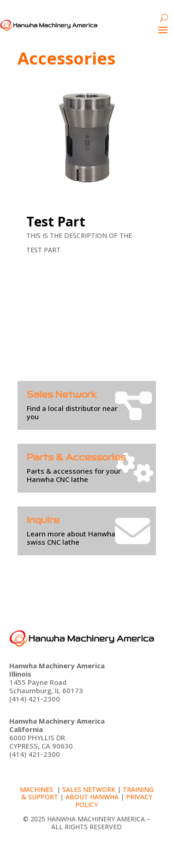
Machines (37, 789)
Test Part (56, 221)
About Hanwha (92, 797)
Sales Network (89, 789)
